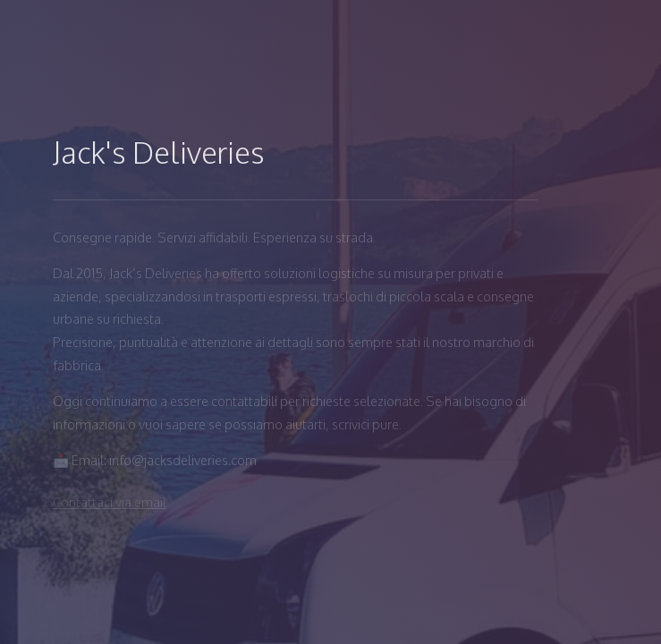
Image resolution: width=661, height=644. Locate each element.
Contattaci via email (110, 502)
